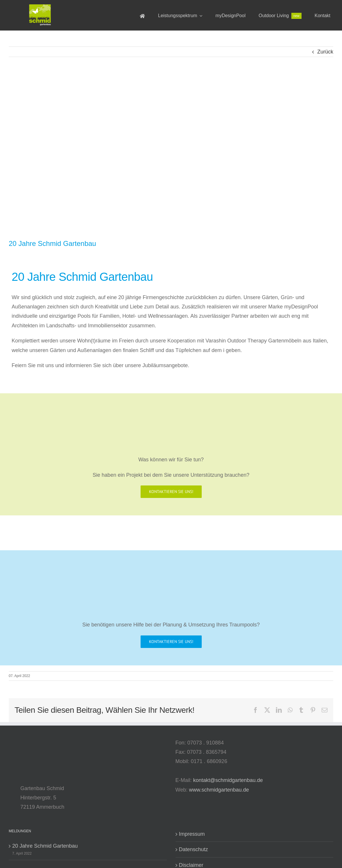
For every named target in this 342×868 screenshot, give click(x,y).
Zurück (325, 52)
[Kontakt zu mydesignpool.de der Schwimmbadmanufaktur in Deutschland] (171, 642)
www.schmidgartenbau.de (219, 790)
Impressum (192, 834)
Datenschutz (194, 849)
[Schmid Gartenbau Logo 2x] (40, 7)
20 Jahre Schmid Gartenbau (45, 846)
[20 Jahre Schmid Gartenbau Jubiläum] (171, 153)
